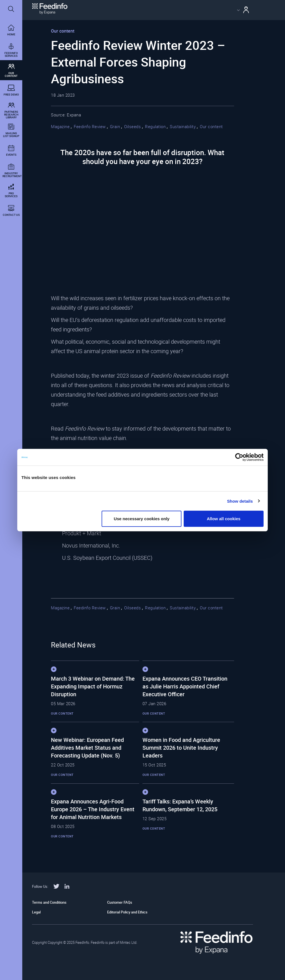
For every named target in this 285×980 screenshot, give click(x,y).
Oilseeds (132, 126)
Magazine (60, 126)
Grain (115, 126)
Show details (240, 501)
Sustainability (183, 126)
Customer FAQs (120, 902)
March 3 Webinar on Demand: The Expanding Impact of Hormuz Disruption (93, 686)
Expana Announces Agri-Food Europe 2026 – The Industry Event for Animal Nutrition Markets (93, 809)
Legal (36, 912)
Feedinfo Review (90, 126)
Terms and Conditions (49, 902)
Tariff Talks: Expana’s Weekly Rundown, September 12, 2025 (180, 805)
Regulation (155, 126)
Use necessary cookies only (142, 519)
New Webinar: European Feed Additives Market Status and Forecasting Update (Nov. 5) (87, 748)
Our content (211, 126)
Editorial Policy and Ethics (127, 912)
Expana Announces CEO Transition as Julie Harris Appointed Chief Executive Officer (185, 686)
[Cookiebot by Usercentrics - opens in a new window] (239, 457)
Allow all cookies (224, 519)
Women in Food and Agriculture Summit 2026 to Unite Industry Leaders (181, 748)
